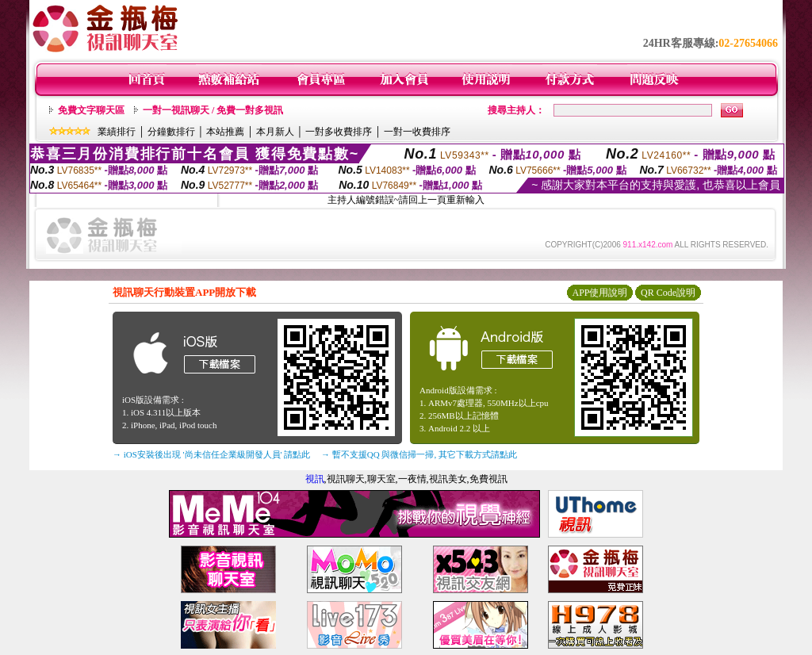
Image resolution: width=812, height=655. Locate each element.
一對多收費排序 (339, 132)
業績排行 (117, 132)
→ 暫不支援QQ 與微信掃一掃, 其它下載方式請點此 (419, 454)
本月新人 (275, 132)
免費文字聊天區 (91, 110)
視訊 (315, 479)
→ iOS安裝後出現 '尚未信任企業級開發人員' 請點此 (211, 454)
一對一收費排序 (417, 132)
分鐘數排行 (171, 132)
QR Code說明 (668, 293)
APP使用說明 (599, 293)
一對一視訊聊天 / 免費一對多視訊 (213, 110)
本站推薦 (225, 132)
